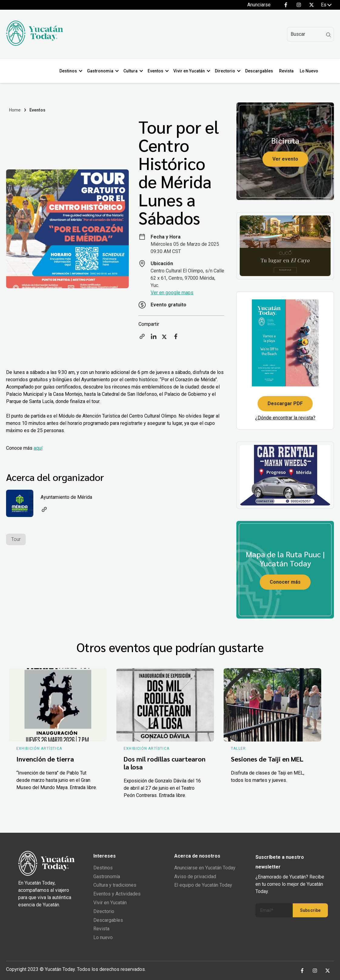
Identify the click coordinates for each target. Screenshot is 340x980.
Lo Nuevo (310, 71)
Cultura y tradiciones (115, 885)
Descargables (260, 71)
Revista (288, 71)
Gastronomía (107, 877)
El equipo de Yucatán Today (203, 885)
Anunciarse (259, 5)
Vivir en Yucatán (190, 71)
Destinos (69, 71)
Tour (16, 539)
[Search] (310, 34)
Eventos (157, 71)
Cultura (132, 71)
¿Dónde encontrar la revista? (285, 418)
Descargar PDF (285, 403)
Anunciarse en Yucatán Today (205, 868)
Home (15, 110)
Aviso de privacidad (195, 877)
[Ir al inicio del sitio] (35, 44)
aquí (38, 448)
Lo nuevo (103, 937)
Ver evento (285, 159)
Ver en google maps (172, 293)
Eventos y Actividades (117, 894)
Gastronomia (101, 71)
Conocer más (285, 582)
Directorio (226, 71)
